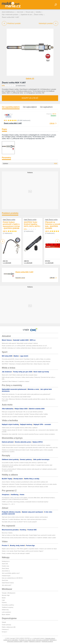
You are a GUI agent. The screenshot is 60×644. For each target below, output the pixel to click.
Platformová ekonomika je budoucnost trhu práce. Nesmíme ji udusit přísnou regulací (26, 445)
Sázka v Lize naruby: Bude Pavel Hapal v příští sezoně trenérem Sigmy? (23, 551)
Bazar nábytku (6, 614)
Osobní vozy (5, 566)
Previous (3, 241)
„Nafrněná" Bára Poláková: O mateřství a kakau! (16, 381)
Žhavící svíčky (38, 15)
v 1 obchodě (7, 263)
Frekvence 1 (5, 629)
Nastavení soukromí (35, 641)
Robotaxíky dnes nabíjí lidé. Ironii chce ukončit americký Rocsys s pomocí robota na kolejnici (28, 434)
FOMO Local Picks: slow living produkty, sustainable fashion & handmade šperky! (25, 502)
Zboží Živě (5, 564)
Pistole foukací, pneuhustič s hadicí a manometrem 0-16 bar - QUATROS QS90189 (11, 225)
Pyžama (4, 602)
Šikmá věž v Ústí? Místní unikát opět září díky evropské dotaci (20, 375)
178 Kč (52, 123)
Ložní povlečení (6, 612)
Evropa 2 (4, 632)
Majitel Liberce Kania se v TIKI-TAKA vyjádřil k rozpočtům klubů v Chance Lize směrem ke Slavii (29, 549)
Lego (3, 600)
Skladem (53, 116)
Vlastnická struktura (47, 641)
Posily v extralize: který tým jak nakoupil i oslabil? (16, 553)
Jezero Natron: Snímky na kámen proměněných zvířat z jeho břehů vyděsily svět (25, 482)
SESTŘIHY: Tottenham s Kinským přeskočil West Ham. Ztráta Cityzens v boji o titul (25, 364)
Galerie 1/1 (30, 78)
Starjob (4, 622)
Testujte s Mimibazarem (9, 593)
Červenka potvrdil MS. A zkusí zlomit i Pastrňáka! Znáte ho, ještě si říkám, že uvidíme (26, 359)
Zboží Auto (5, 580)
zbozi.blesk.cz (6, 571)
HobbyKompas (6, 576)
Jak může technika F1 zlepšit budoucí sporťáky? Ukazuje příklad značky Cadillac (25, 414)
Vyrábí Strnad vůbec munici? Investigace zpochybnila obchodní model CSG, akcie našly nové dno (30, 448)
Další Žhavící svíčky (9, 220)
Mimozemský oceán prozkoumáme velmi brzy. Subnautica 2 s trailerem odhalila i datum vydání (29, 538)
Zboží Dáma (5, 568)
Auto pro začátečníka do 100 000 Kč (12, 578)
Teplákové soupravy (8, 607)
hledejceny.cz (6, 561)
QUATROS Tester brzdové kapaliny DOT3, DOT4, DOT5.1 (32, 224)
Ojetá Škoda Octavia (8, 583)
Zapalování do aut (26, 15)
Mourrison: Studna (7, 533)
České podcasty (6, 625)
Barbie (4, 598)
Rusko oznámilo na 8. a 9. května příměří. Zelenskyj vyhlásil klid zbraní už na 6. (25, 346)
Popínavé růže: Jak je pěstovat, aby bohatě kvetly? (16, 397)
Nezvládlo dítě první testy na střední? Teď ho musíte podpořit (19, 522)
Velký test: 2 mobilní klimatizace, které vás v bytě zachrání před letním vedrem (24, 519)
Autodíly (38, 12)
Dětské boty (5, 610)
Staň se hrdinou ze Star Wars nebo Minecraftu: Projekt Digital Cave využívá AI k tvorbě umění (29, 535)
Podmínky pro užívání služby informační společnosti (34, 640)
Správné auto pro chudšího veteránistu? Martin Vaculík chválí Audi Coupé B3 (24, 417)
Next (57, 241)
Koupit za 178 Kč (30, 98)
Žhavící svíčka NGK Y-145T (14, 83)
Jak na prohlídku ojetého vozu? (11, 573)
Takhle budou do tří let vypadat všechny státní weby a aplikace (20, 428)
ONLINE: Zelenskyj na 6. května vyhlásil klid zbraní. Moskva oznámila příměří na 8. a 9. (27, 348)
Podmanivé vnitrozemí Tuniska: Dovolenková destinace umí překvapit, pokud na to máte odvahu (29, 484)
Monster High (6, 595)
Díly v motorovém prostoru (10, 15)
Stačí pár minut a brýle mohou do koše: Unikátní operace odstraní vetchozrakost (25, 517)
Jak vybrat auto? (7, 585)
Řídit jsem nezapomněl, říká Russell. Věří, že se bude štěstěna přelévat (22, 412)
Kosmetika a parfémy (8, 605)
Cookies (26, 641)
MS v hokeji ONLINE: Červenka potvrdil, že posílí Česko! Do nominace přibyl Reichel (26, 362)
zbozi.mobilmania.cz (8, 12)
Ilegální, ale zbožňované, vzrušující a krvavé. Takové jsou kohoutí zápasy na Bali (25, 487)
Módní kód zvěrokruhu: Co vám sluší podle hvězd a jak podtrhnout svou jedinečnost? (26, 394)
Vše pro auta (29, 12)
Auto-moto (20, 12)
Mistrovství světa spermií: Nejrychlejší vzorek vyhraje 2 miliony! (20, 343)
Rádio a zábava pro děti (9, 627)
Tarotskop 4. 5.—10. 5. (8, 504)
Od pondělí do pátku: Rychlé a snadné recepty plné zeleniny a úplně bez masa (24, 463)
